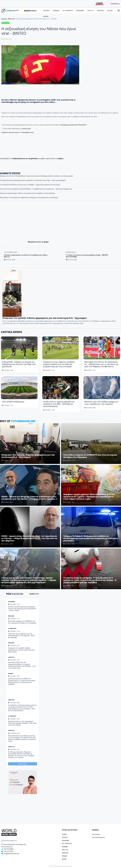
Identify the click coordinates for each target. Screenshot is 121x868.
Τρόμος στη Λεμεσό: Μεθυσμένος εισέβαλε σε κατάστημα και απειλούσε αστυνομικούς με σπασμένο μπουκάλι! (91, 538)
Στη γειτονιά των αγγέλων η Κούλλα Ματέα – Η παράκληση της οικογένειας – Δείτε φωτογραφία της (36, 189)
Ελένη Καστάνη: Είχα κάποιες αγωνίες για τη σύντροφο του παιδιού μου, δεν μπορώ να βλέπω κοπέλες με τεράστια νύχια (22, 738)
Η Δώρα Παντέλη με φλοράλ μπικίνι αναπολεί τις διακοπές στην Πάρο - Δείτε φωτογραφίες (33, 180)
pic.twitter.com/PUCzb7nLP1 (77, 125)
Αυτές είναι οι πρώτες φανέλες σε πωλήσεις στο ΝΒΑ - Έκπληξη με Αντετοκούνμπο (59, 404)
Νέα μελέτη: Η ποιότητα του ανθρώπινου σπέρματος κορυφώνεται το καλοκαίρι (29, 198)
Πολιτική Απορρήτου (99, 837)
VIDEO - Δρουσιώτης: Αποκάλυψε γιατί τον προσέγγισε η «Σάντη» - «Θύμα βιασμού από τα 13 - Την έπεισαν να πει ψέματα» (29, 538)
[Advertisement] (60, 224)
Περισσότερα (23, 764)
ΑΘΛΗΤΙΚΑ (100, 11)
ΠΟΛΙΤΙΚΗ (46, 11)
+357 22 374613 (9, 851)
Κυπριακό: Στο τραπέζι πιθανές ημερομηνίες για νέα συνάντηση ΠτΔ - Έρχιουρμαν (45, 318)
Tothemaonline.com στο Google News (25, 159)
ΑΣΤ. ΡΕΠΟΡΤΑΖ (68, 11)
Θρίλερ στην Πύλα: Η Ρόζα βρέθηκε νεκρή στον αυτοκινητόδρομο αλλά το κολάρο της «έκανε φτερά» (37, 176)
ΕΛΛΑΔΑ (110, 11)
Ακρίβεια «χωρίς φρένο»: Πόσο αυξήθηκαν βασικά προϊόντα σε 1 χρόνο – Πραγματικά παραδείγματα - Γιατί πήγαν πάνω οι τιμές (89, 497)
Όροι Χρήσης (96, 834)
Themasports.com (28, 132)
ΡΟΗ (15, 594)
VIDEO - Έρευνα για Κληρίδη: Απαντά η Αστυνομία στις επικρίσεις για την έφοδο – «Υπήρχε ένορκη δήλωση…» (29, 498)
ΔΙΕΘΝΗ (46, 16)
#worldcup (64, 125)
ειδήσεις (60, 159)
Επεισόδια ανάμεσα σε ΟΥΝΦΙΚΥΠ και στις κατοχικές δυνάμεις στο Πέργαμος (22, 622)
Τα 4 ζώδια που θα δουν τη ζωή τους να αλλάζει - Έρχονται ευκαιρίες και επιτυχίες (30, 185)
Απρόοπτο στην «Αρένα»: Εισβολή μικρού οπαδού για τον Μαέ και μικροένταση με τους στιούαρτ (59, 364)
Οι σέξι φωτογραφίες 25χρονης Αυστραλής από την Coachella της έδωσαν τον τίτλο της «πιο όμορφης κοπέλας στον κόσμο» (21, 755)
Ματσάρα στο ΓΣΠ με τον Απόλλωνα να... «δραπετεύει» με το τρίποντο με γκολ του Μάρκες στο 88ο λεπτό (101, 364)
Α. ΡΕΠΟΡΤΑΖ (12, 628)
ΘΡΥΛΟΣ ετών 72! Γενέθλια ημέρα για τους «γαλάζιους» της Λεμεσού (101, 403)
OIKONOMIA (65, 841)
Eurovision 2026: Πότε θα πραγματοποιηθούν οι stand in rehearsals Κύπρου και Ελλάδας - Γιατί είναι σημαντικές (22, 665)
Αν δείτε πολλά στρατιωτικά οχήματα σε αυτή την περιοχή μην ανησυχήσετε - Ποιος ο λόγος (22, 609)
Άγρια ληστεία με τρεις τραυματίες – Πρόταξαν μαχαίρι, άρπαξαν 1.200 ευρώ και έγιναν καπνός (22, 723)
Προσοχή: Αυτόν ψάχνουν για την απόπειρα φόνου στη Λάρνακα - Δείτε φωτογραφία (21, 636)
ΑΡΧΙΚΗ (64, 834)
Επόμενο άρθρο (71, 252)
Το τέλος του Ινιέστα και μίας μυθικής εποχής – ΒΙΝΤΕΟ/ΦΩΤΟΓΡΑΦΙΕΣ (87, 256)
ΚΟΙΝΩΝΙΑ (56, 11)
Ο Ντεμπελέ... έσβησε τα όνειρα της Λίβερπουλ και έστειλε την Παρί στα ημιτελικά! (19, 364)
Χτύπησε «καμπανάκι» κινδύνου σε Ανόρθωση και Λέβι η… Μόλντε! (26, 256)
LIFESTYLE (91, 11)
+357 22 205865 (9, 849)
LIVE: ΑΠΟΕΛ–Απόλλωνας (13, 402)
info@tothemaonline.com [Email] (11, 854)
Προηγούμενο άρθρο (11, 252)
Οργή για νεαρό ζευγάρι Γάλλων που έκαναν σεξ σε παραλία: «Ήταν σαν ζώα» (27, 193)
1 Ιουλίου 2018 (26, 129)
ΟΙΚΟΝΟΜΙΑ (80, 11)
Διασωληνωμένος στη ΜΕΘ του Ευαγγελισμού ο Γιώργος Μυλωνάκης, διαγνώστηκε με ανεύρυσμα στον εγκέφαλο (22, 681)
